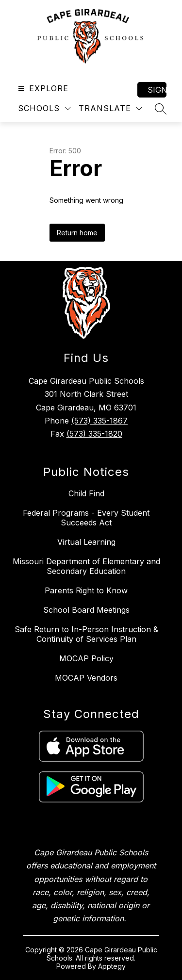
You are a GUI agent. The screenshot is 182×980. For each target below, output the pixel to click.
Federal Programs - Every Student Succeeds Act (86, 518)
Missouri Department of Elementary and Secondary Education (86, 566)
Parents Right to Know (86, 590)
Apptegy (112, 966)
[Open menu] (42, 89)
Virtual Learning (86, 542)
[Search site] (161, 109)
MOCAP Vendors (86, 678)
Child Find (86, 493)
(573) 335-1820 (94, 434)
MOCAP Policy (86, 658)
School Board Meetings (86, 610)
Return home (77, 233)
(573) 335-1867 (99, 421)
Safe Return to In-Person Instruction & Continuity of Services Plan (86, 634)
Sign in (157, 90)
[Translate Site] (110, 108)
